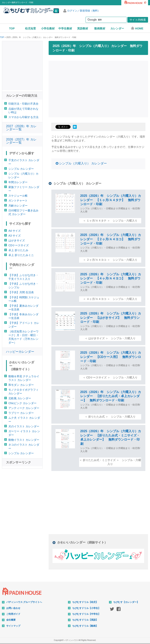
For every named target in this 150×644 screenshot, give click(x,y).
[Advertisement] (99, 88)
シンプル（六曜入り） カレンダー (83, 163)
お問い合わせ (13, 608)
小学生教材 (48, 28)
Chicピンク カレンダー (22, 403)
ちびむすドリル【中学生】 (86, 614)
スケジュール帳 (18, 196)
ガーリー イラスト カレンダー (24, 433)
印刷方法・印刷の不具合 (23, 104)
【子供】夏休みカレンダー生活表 (23, 308)
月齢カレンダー (18, 206)
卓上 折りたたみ (18, 250)
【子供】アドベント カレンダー (24, 325)
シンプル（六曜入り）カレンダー (23, 175)
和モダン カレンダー (21, 385)
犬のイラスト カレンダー (24, 426)
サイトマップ (13, 626)
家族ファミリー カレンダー (24, 189)
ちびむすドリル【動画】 (85, 626)
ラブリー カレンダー (21, 413)
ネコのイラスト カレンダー (24, 447)
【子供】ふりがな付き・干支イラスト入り (23, 277)
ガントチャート (18, 201)
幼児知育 (30, 28)
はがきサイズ (17, 240)
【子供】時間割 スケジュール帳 (24, 299)
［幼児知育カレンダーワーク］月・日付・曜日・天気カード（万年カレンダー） (23, 337)
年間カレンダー (18, 182)
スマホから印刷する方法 (23, 117)
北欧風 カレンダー (20, 398)
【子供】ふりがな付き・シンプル (23, 286)
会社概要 (11, 620)
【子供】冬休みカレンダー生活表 (23, 316)
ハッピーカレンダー (20, 352)
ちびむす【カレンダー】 (126, 602)
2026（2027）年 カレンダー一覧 (21, 141)
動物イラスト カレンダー (24, 440)
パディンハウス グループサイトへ (24, 602)
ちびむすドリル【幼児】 (85, 602)
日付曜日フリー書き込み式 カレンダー (23, 212)
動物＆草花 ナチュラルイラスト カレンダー (24, 378)
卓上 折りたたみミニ (21, 255)
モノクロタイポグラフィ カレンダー (23, 392)
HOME (137, 28)
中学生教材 (65, 28)
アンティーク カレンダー (24, 408)
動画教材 (100, 28)
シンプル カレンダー (21, 169)
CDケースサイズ (19, 245)
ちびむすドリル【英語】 (85, 620)
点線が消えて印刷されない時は (23, 111)
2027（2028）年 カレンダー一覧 (21, 128)
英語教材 (83, 28)
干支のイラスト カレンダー (24, 162)
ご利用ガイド (13, 614)
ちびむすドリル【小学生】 (86, 608)
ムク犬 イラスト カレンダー (24, 420)
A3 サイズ (15, 236)
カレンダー (117, 28)
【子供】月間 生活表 (21, 292)
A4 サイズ (15, 231)
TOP (12, 28)
